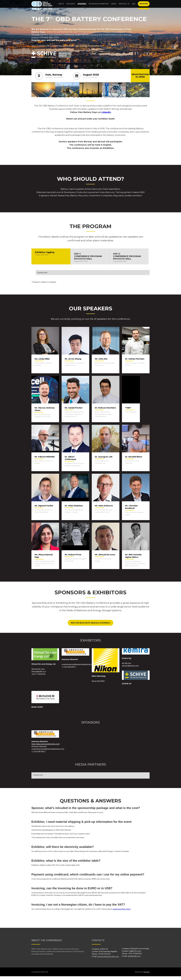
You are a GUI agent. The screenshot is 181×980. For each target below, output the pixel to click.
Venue (114, 7)
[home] (42, 7)
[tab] (51, 256)
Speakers (82, 7)
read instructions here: (122, 909)
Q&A (134, 7)
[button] (124, 6)
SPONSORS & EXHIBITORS (99, 7)
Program (71, 7)
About (61, 7)
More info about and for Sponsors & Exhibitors (90, 623)
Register (144, 7)
